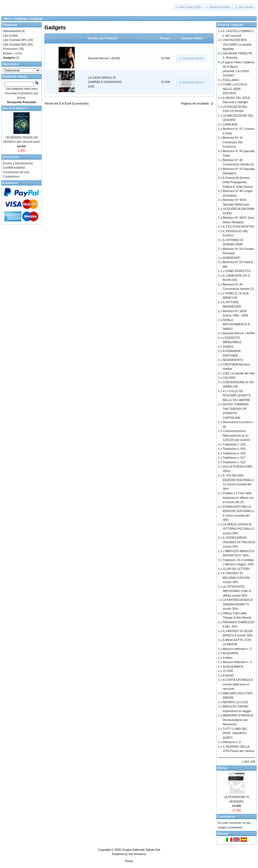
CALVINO (229, 378)
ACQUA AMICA (233, 667)
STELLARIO (231, 80)
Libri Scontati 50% (15, 44)
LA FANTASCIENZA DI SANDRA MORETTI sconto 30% (238, 604)
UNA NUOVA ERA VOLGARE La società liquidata (237, 44)
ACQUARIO (231, 653)
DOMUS (228, 347)
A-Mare (228, 658)
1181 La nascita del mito (239, 373)
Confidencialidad (14, 168)
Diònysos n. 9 (232, 742)
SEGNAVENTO (233, 360)
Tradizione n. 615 (234, 462)
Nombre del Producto (103, 38)
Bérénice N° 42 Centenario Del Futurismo (233, 142)
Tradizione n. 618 (234, 444)
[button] (189, 7)
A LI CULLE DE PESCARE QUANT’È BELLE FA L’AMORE (237, 395)
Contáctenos (11, 176)
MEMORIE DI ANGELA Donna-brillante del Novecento (238, 720)
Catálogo (21, 19)
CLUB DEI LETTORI (236, 569)
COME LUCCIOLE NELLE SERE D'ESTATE (235, 89)
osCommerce (137, 854)
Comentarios (226, 817)
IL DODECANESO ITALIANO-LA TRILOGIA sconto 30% (239, 542)
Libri (6, 36)
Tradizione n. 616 (234, 453)
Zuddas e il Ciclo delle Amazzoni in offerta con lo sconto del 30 (238, 498)
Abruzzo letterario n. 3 (237, 662)
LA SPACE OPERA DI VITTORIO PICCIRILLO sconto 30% (238, 529)
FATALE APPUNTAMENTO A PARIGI (236, 324)
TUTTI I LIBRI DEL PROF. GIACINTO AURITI (235, 733)
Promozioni (10, 49)
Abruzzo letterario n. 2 (237, 649)
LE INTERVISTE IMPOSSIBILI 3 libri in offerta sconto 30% (237, 591)
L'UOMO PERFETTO (237, 271)
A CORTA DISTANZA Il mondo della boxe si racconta (238, 684)
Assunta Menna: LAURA (104, 58)
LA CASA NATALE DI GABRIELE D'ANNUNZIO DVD (105, 82)
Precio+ (165, 38)
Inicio (8, 19)
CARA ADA (230, 124)
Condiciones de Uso (16, 172)
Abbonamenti (12, 31)
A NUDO (228, 675)
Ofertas (222, 768)
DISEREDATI (232, 258)
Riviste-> (9, 53)
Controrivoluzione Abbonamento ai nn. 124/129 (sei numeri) (236, 435)
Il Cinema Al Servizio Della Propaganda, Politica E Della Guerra (238, 182)
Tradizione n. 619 (234, 449)
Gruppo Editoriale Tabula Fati (141, 850)
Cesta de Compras (230, 25)
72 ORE (228, 671)
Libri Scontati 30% (15, 40)
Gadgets (37, 19)
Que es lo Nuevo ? (15, 108)
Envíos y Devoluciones (18, 163)
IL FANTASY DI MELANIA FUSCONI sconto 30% (236, 578)
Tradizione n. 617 (234, 458)
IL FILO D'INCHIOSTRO (239, 226)
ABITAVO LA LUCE (235, 702)
